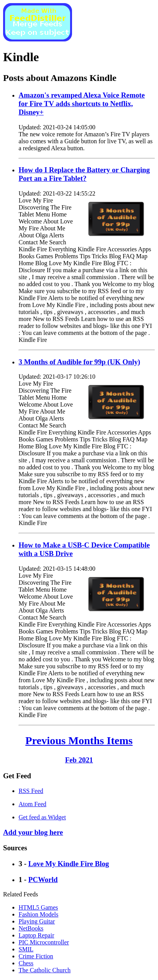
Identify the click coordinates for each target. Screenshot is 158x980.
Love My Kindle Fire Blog (69, 864)
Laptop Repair (36, 935)
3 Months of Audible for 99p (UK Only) (79, 362)
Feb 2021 (79, 760)
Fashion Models (39, 914)
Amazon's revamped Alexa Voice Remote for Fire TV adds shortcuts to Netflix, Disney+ (82, 104)
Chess (26, 963)
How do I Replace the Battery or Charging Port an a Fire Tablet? (84, 174)
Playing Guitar (37, 921)
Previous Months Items (79, 741)
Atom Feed (33, 804)
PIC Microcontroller (44, 942)
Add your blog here (33, 832)
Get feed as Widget (42, 817)
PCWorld (43, 880)
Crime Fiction (36, 956)
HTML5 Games (38, 907)
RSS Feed (31, 791)
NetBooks (31, 928)
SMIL (26, 949)
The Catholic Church (45, 970)
